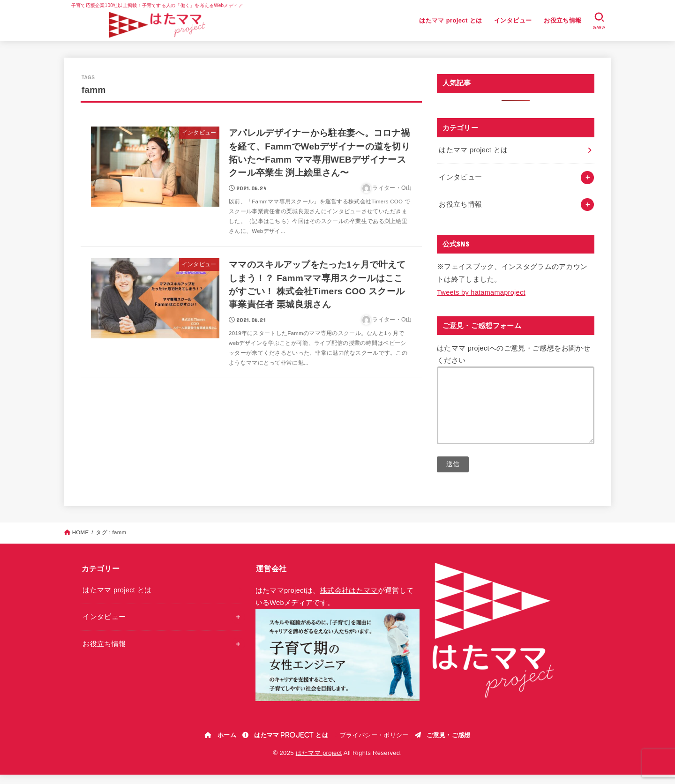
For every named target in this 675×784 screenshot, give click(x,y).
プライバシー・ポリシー (374, 744)
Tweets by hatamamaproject (481, 292)
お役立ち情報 (562, 20)
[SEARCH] (599, 21)
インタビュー (513, 20)
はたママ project (319, 762)
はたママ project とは (450, 20)
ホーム (227, 744)
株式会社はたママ (349, 600)
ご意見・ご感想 (448, 744)
